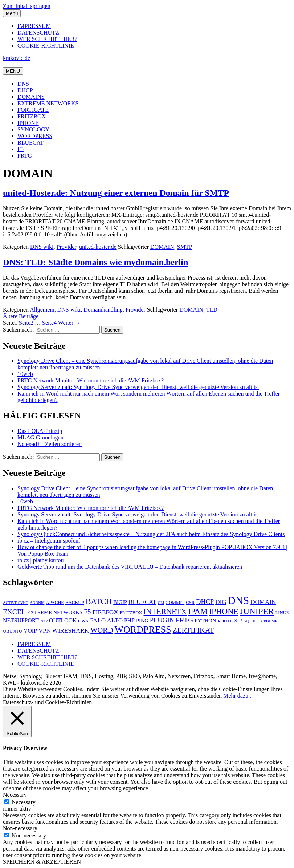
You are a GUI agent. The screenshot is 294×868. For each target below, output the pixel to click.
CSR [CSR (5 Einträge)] (190, 603)
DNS (23, 84)
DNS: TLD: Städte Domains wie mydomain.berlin (95, 262)
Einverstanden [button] (205, 696)
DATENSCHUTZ (38, 33)
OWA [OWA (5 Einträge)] (83, 621)
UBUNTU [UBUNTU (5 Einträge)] (13, 631)
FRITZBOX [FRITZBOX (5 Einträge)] (131, 613)
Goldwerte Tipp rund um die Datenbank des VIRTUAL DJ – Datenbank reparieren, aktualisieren (130, 567)
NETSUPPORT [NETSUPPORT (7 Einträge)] (21, 620)
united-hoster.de (98, 247)
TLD (212, 310)
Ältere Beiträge (21, 316)
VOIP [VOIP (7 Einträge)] (30, 631)
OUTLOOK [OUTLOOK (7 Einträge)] (63, 620)
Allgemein (42, 310)
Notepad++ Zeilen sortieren (50, 444)
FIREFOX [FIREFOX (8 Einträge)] (105, 612)
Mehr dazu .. (238, 696)
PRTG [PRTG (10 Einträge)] (184, 620)
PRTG (25, 156)
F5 (21, 149)
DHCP (25, 90)
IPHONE (28, 123)
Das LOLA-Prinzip (40, 431)
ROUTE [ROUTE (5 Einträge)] (225, 621)
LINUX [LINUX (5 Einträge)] (283, 613)
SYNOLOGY (33, 129)
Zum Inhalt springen (27, 6)
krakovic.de (17, 58)
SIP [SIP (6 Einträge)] (238, 621)
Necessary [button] (15, 795)
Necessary (24, 802)
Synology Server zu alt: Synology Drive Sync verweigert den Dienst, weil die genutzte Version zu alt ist (138, 387)
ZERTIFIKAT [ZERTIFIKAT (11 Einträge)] (193, 630)
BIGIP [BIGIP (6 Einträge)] (120, 602)
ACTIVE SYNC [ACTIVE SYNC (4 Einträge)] (16, 603)
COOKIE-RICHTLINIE (46, 46)
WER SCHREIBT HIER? (47, 39)
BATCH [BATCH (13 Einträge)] (99, 601)
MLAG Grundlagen (40, 437)
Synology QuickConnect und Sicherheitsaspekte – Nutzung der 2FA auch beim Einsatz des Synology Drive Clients (151, 534)
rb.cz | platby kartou (41, 560)
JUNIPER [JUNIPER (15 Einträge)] (257, 611)
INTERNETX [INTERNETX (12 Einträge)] (165, 612)
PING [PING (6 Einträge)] (142, 621)
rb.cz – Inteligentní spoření (49, 541)
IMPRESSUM (34, 26)
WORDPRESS (35, 136)
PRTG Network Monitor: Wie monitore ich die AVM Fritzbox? (91, 380)
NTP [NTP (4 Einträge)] (44, 621)
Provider (66, 247)
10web (25, 374)
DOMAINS (31, 97)
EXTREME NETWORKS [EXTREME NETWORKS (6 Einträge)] (55, 612)
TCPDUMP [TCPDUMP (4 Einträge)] (268, 621)
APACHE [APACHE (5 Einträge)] (55, 603)
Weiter (69, 323)
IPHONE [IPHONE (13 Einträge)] (224, 611)
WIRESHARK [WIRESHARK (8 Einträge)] (71, 631)
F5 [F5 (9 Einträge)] (87, 612)
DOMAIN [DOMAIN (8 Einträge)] (263, 602)
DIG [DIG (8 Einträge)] (221, 602)
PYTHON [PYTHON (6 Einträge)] (205, 621)
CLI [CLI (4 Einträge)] (161, 603)
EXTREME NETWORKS (48, 103)
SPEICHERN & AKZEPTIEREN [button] (42, 862)
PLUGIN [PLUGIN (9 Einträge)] (162, 620)
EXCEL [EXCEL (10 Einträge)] (14, 612)
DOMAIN (162, 247)
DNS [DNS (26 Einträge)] (238, 600)
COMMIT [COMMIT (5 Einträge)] (175, 603)
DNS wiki (42, 247)
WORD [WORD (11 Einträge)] (102, 630)
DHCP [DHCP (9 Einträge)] (205, 602)
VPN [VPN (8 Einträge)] (45, 631)
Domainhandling (103, 310)
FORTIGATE (33, 110)
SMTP (185, 247)
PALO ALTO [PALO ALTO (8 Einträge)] (106, 620)
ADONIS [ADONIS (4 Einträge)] (37, 603)
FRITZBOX (32, 116)
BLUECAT (30, 143)
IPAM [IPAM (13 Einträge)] (198, 611)
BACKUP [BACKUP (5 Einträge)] (75, 603)
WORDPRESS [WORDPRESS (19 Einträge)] (143, 630)
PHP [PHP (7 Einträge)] (129, 620)
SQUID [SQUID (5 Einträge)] (250, 621)
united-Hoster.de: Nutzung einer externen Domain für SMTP (116, 193)
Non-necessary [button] (20, 828)
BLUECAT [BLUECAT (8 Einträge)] (142, 602)
